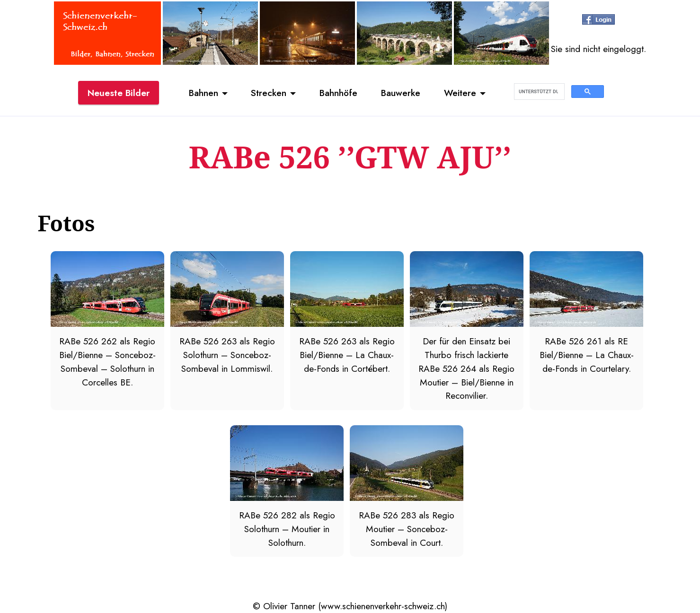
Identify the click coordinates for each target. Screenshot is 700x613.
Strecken (269, 93)
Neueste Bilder (119, 93)
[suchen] (538, 92)
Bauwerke (401, 93)
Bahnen (204, 93)
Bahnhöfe (338, 93)
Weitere (460, 93)
